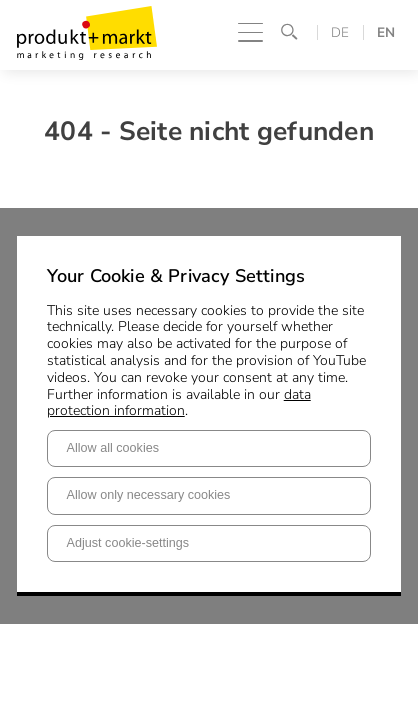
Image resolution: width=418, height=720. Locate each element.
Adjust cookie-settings (128, 543)
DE (340, 33)
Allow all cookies (113, 448)
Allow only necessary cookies (149, 495)
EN (386, 33)
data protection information (179, 403)
